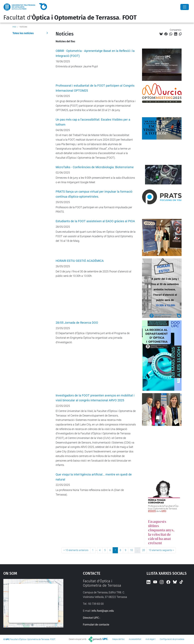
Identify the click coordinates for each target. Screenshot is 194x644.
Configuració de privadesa (172, 639)
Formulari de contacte (96, 625)
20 (144, 550)
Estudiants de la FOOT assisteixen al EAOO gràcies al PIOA (95, 221)
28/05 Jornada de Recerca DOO (77, 323)
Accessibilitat (135, 639)
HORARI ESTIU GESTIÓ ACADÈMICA (80, 261)
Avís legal (150, 639)
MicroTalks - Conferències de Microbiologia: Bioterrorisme (95, 167)
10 (131, 550)
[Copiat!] (180, 34)
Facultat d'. (70, 18)
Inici (14, 27)
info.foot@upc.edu (103, 611)
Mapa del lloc (118, 639)
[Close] (185, 7)
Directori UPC (91, 618)
